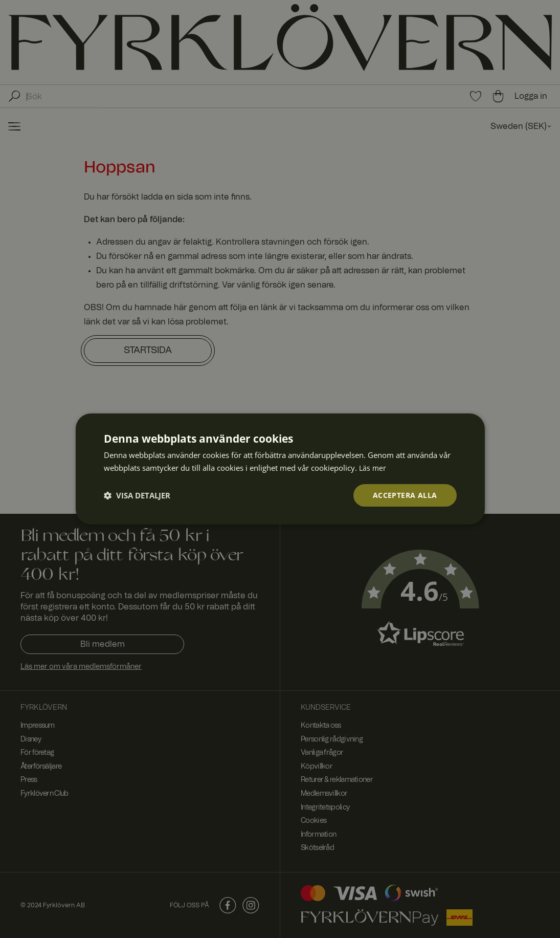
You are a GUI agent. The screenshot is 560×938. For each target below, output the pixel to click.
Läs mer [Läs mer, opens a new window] (373, 467)
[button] (137, 495)
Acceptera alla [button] (405, 495)
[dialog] (280, 469)
